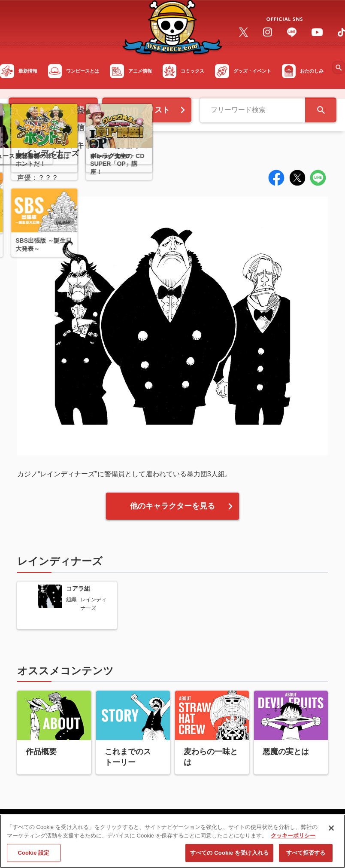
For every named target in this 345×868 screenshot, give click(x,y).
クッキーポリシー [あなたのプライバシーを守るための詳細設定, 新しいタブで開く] (293, 839)
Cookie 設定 (33, 856)
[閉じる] (331, 831)
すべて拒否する (306, 856)
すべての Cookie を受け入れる (229, 856)
